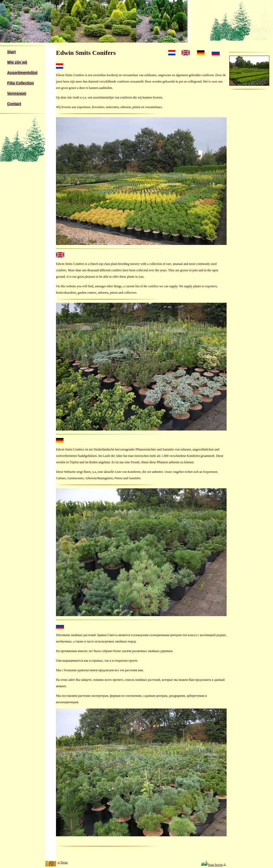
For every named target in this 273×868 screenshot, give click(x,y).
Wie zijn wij (17, 62)
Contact (14, 104)
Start (11, 52)
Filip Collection (21, 83)
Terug (64, 862)
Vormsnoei (17, 93)
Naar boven (212, 865)
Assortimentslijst (22, 73)
